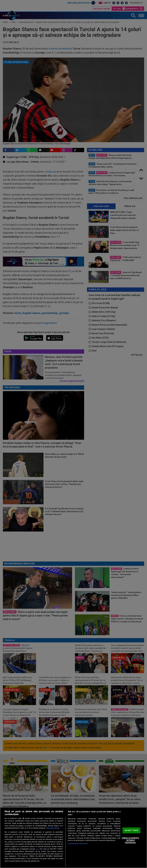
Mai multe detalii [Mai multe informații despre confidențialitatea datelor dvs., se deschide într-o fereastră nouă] (53, 828)
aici (37, 849)
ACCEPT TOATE (131, 830)
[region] (73, 838)
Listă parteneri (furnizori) (78, 844)
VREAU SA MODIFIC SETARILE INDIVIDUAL (130, 840)
